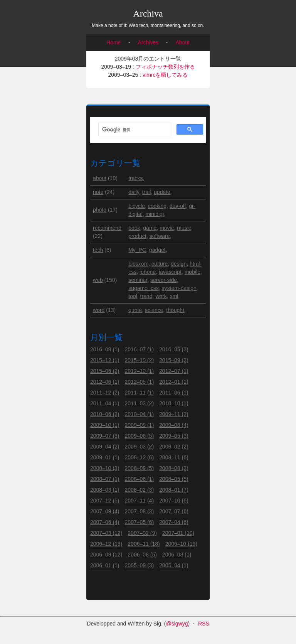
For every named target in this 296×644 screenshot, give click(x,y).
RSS (204, 624)
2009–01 (105, 457)
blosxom (138, 264)
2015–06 (105, 371)
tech (98, 250)
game (150, 228)
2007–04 (174, 522)
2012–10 (140, 371)
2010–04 (140, 414)
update (162, 192)
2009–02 (174, 447)
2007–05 (140, 522)
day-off (178, 206)
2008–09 (140, 468)
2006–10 (181, 544)
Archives (148, 42)
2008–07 (105, 479)
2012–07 (174, 371)
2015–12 (105, 360)
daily (134, 192)
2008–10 (105, 468)
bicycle (137, 206)
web (98, 280)
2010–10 (174, 403)
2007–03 (106, 533)
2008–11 (174, 457)
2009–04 (105, 447)
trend (146, 296)
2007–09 (105, 511)
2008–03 (105, 490)
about (100, 178)
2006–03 (177, 555)
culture (160, 264)
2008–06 (140, 479)
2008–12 (140, 457)
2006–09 (106, 555)
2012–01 (174, 382)
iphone (148, 272)
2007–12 (105, 501)
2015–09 (174, 360)
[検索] (134, 130)
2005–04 (174, 565)
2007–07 (174, 511)
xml (174, 296)
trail (147, 192)
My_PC (137, 250)
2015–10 (140, 360)
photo (100, 210)
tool (133, 296)
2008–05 (174, 479)
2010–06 (105, 414)
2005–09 (140, 565)
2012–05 (140, 382)
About (182, 42)
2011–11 (140, 393)
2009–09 (140, 425)
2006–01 (105, 565)
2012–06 (105, 382)
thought (175, 310)
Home (114, 42)
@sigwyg (177, 624)
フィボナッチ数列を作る (165, 67)
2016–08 (105, 349)
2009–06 (140, 436)
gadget (157, 250)
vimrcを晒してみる (165, 75)
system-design (179, 288)
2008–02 (140, 490)
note (98, 192)
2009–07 (105, 436)
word (99, 310)
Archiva (148, 13)
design (179, 264)
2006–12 (106, 544)
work (161, 296)
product (137, 236)
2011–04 (105, 403)
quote (135, 310)
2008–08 (174, 468)
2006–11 (144, 544)
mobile (193, 272)
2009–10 (105, 425)
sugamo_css (144, 288)
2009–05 (174, 436)
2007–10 (174, 501)
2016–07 (140, 349)
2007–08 (140, 511)
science (154, 310)
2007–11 (140, 501)
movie (167, 228)
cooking (157, 206)
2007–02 (142, 533)
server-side (164, 280)
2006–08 (142, 555)
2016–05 (174, 349)
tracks (135, 178)
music (184, 228)
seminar (138, 280)
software (160, 236)
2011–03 (140, 403)
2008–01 (174, 490)
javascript (170, 272)
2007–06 (105, 522)
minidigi (155, 214)
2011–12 (105, 393)
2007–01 (178, 533)
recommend (107, 228)
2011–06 (174, 393)
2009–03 (140, 447)
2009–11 (174, 414)
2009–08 (174, 425)
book (134, 228)
